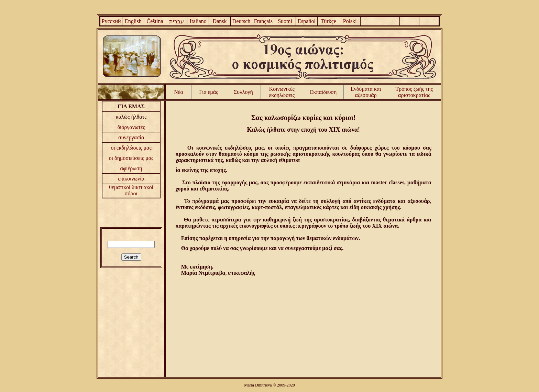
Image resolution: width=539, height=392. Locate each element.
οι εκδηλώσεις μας (131, 148)
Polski (350, 21)
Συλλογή (243, 92)
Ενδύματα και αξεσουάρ (366, 92)
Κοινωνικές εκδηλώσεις (282, 92)
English (133, 21)
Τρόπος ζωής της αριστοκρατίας (414, 92)
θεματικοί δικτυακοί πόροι (131, 190)
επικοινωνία (131, 179)
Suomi (285, 21)
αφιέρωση (131, 168)
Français (263, 21)
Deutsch (241, 21)
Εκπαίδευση (323, 92)
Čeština (155, 21)
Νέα (179, 92)
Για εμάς (208, 92)
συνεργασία (131, 137)
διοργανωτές (131, 127)
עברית (177, 21)
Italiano (198, 21)
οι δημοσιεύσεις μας (131, 158)
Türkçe (328, 21)
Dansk (220, 21)
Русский (111, 21)
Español (307, 21)
